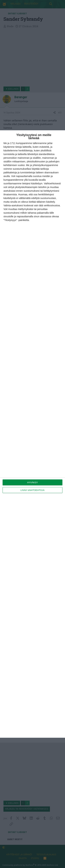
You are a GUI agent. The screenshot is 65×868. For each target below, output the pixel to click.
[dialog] (32, 434)
